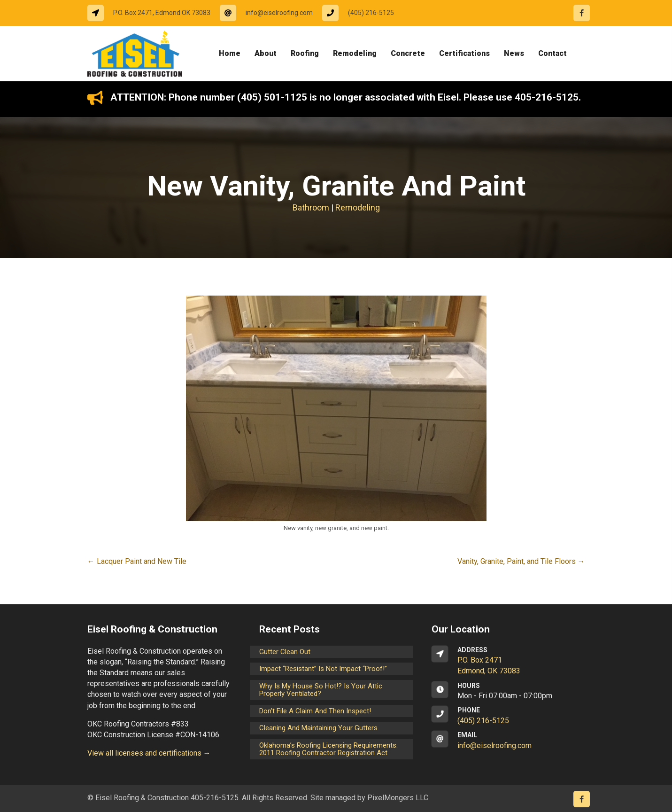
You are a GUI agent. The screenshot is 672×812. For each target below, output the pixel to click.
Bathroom (311, 207)
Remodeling (358, 207)
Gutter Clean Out (285, 652)
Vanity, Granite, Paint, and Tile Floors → (521, 561)
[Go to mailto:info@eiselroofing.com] (271, 13)
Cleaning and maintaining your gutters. (319, 728)
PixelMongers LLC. (398, 798)
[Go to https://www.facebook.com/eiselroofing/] (582, 13)
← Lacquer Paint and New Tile (137, 561)
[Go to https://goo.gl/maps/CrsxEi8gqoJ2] (508, 661)
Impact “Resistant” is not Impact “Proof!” (323, 669)
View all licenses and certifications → (149, 753)
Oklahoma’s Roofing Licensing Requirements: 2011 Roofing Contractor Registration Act (328, 749)
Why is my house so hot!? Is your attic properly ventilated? (321, 690)
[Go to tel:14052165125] (363, 13)
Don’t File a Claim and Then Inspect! (315, 711)
